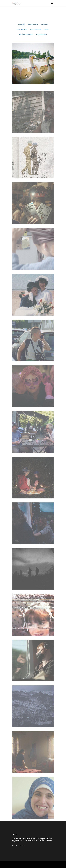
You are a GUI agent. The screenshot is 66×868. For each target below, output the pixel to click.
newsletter (32, 838)
